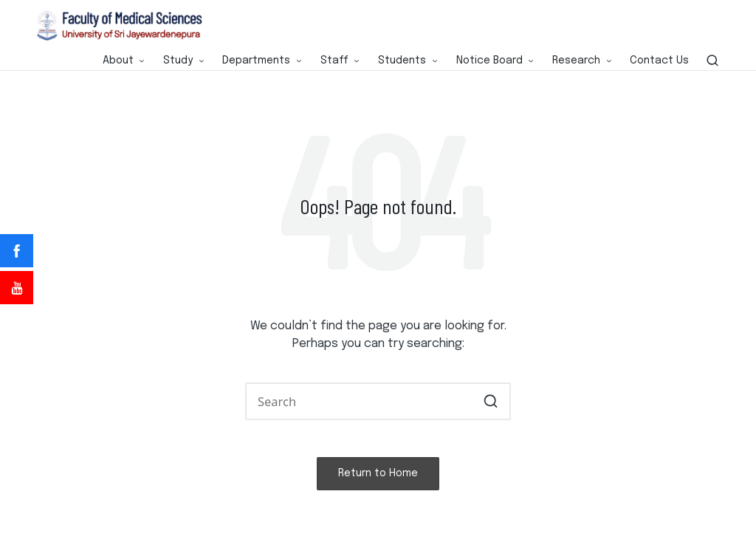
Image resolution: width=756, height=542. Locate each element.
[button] (491, 401)
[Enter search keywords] (378, 401)
